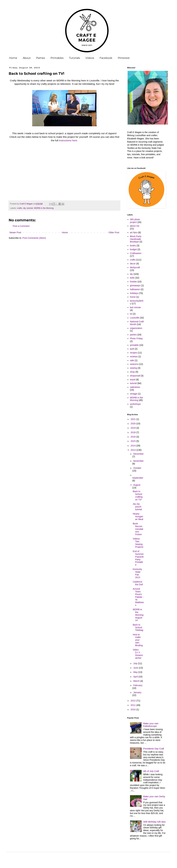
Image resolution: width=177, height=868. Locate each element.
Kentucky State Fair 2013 (137, 573)
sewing (134, 368)
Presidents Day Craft (154, 749)
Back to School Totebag (138, 627)
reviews (134, 357)
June (136, 668)
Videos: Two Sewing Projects (138, 543)
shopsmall (135, 376)
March (137, 681)
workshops (135, 404)
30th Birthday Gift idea (154, 822)
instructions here (68, 140)
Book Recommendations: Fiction (138, 529)
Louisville (135, 318)
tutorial (30, 208)
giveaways (135, 285)
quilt (132, 349)
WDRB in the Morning (44, 208)
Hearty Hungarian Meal (138, 516)
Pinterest (124, 58)
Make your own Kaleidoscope (151, 725)
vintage (134, 394)
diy (24, 208)
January (137, 692)
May (136, 672)
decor (133, 264)
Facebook (106, 58)
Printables (57, 58)
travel (133, 380)
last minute (135, 307)
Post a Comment (21, 226)
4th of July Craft (151, 771)
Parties (41, 58)
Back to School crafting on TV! (138, 495)
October (137, 468)
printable (134, 345)
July (136, 663)
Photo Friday (136, 338)
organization (136, 328)
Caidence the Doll (138, 583)
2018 (133, 432)
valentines (135, 387)
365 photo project (135, 221)
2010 (133, 709)
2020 (133, 424)
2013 (133, 450)
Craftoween (136, 253)
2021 (133, 419)
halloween (135, 289)
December (138, 454)
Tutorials (75, 58)
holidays (134, 293)
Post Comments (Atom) (34, 238)
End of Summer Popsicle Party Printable (138, 558)
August (137, 485)
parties (133, 335)
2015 (133, 441)
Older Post (114, 232)
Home (13, 58)
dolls (132, 278)
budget (133, 249)
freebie (133, 282)
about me (135, 226)
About (27, 58)
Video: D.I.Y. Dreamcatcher (138, 654)
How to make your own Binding (138, 640)
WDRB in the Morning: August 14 (138, 615)
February (138, 685)
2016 (133, 437)
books (133, 246)
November (138, 461)
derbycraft (135, 267)
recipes (134, 353)
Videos (90, 58)
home (133, 297)
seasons (134, 364)
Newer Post (15, 232)
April (136, 677)
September (138, 478)
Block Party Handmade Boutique (136, 239)
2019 (133, 428)
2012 (133, 701)
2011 (133, 705)
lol (131, 314)
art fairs (134, 232)
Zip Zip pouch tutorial (137, 507)
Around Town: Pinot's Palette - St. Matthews (138, 597)
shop (132, 372)
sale (132, 360)
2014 (133, 446)
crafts (20, 208)
